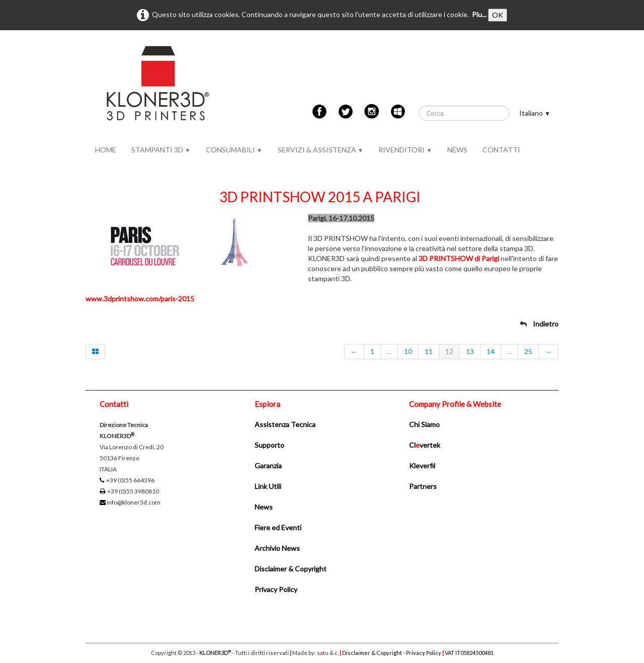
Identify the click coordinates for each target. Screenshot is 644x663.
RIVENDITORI (405, 150)
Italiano (535, 113)
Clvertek (425, 445)
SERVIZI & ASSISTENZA (321, 150)
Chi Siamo (424, 424)
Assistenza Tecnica (285, 424)
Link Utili (268, 486)
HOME (106, 150)
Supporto (269, 445)
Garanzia (268, 466)
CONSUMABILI (234, 150)
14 (491, 351)
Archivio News (277, 548)
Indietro (546, 324)
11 (429, 351)
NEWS (457, 150)
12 (449, 351)
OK (498, 15)
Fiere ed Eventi (278, 527)
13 (470, 351)
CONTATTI (501, 150)
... (389, 351)
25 (528, 351)
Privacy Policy (276, 589)
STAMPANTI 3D (161, 150)
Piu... (479, 14)
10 (408, 351)
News (264, 507)
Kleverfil (422, 466)
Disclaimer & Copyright (291, 569)
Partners (423, 486)
